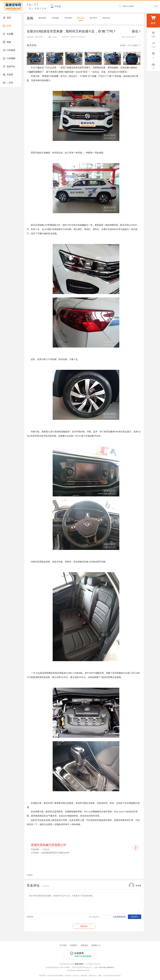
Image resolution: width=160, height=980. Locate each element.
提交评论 (135, 917)
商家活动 (106, 18)
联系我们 (74, 945)
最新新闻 (42, 18)
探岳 (137, 31)
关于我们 (63, 945)
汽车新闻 (68, 18)
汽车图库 (9, 50)
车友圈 (8, 34)
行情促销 (55, 18)
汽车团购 (9, 58)
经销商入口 (96, 945)
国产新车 (93, 18)
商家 (7, 42)
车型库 (8, 75)
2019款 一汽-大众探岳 (129, 45)
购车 (153, 20)
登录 (156, 6)
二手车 (8, 83)
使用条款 (84, 945)
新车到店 (81, 18)
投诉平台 (9, 67)
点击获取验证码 (119, 917)
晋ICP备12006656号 (107, 967)
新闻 (7, 26)
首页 (7, 18)
